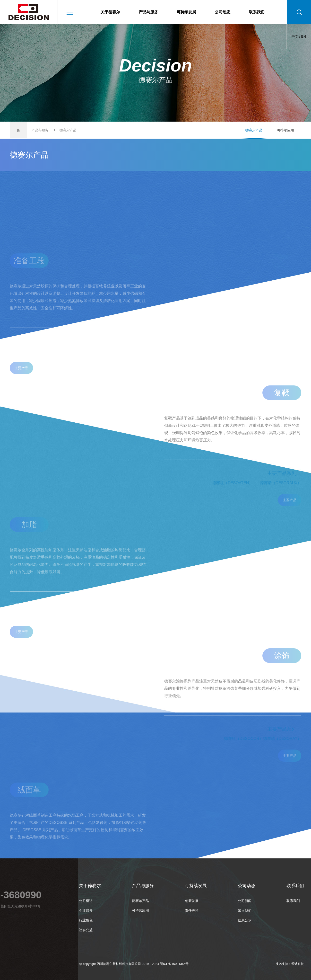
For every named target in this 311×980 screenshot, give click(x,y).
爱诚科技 (298, 964)
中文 (295, 36)
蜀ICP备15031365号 (174, 964)
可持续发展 (186, 12)
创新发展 (192, 901)
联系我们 (257, 12)
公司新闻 (245, 901)
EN (303, 36)
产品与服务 (148, 12)
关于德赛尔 (110, 12)
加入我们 (245, 910)
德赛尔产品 (254, 130)
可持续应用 (285, 130)
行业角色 (86, 920)
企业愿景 (86, 910)
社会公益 (86, 930)
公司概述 (86, 901)
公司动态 (223, 12)
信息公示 (245, 920)
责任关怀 (192, 910)
